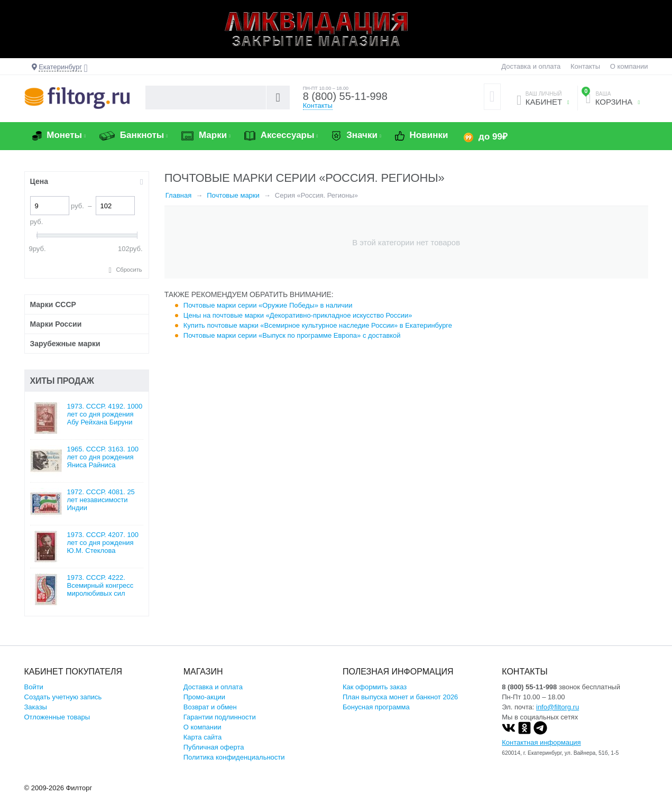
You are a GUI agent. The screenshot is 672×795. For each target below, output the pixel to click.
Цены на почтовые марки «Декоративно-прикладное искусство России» (298, 315)
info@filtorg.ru (558, 707)
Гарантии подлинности (220, 717)
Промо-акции (204, 697)
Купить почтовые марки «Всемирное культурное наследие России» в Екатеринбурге (318, 325)
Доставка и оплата (531, 66)
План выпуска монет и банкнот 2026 (400, 697)
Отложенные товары (57, 717)
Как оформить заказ (375, 687)
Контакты (585, 66)
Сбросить (129, 270)
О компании (629, 66)
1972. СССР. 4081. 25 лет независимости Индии (101, 500)
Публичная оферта (214, 747)
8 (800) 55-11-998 (345, 96)
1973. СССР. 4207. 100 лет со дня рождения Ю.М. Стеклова (103, 543)
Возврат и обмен (210, 707)
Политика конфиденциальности (234, 757)
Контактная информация (541, 742)
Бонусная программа (376, 707)
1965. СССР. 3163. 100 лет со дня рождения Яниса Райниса (103, 457)
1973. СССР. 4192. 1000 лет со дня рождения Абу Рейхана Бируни (105, 414)
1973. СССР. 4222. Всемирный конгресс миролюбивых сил (100, 585)
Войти (34, 687)
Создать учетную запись (63, 697)
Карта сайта (202, 737)
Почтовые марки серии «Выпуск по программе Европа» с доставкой (292, 335)
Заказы (36, 707)
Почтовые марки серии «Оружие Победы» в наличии (268, 305)
